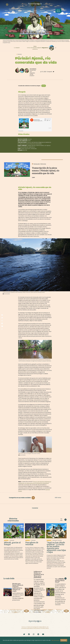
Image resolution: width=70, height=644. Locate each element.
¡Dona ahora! (58, 11)
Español (44, 86)
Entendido (64, 640)
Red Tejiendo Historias (35, 11)
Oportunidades (27, 11)
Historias (12, 11)
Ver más (63, 520)
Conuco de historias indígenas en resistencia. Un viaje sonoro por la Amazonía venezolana (35, 482)
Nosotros (42, 11)
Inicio (6, 11)
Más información (55, 640)
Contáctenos (50, 11)
